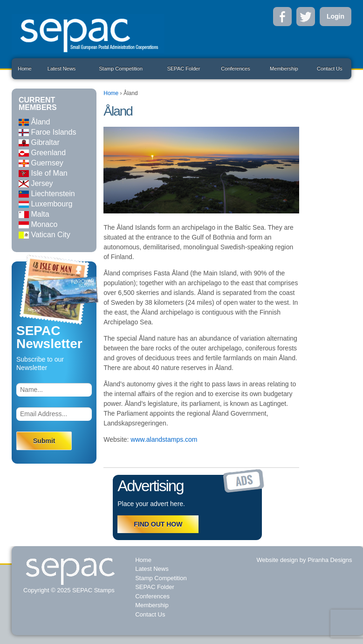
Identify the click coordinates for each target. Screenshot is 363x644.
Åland (34, 122)
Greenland (42, 153)
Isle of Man (43, 173)
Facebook (282, 17)
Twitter (306, 17)
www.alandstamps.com (164, 439)
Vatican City (45, 235)
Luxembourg (45, 204)
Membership (284, 69)
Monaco (38, 224)
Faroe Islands (47, 132)
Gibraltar (39, 142)
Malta (34, 214)
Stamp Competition (121, 69)
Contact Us (329, 69)
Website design (277, 560)
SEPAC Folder (184, 69)
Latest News (62, 69)
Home (24, 69)
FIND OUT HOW (158, 524)
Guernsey (41, 163)
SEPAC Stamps (92, 590)
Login (336, 16)
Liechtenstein (47, 194)
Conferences (235, 69)
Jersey (36, 183)
